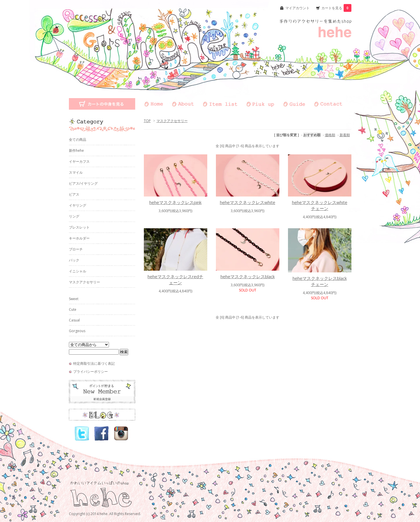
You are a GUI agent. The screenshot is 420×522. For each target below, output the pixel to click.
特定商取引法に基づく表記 (94, 363)
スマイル (76, 172)
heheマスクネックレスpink (175, 202)
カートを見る (336, 8)
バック (74, 260)
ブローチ (76, 249)
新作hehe (76, 150)
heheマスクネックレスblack (248, 276)
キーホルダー (79, 238)
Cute (73, 309)
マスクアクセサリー (172, 121)
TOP (147, 121)
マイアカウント (297, 8)
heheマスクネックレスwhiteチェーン (320, 205)
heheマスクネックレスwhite (248, 202)
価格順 (330, 135)
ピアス (74, 194)
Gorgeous (77, 331)
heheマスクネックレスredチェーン (175, 279)
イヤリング (78, 205)
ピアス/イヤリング (83, 183)
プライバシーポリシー (91, 372)
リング (74, 216)
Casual (74, 320)
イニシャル (78, 271)
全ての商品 (78, 140)
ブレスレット (79, 227)
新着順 (345, 135)
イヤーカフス (79, 161)
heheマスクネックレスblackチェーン (320, 281)
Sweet (74, 299)
